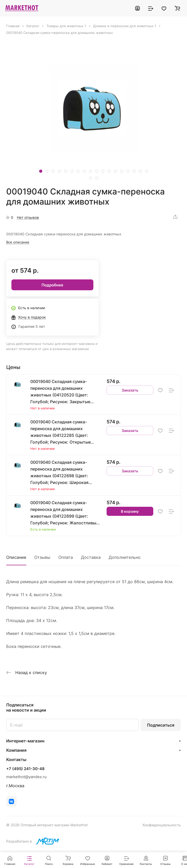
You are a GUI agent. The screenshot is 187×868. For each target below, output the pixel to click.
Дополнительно (125, 557)
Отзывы (42, 557)
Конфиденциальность (162, 825)
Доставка (91, 557)
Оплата (66, 557)
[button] (41, 171)
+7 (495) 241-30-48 (25, 769)
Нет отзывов (28, 217)
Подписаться (161, 725)
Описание (16, 557)
